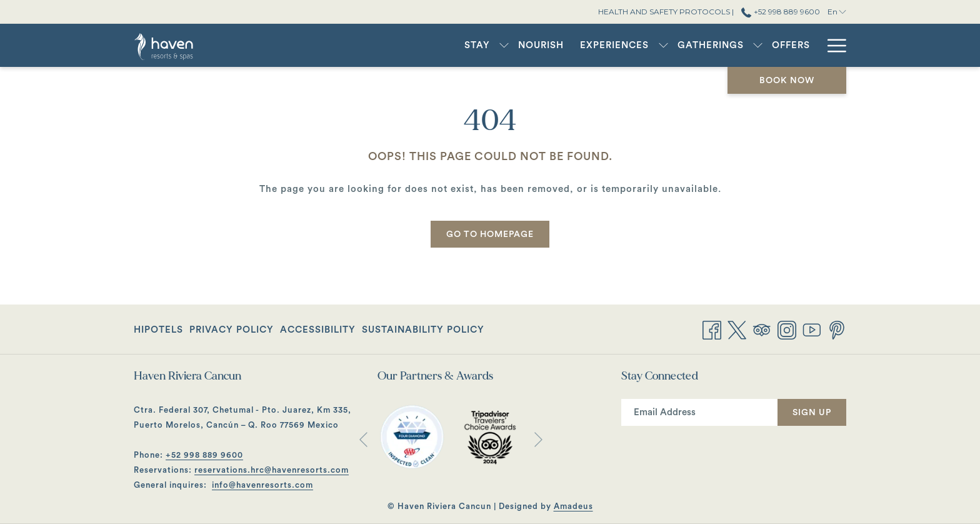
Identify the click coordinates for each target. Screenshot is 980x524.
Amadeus (573, 506)
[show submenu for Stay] (504, 45)
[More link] (832, 45)
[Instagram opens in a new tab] (787, 329)
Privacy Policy (232, 330)
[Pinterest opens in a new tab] (837, 329)
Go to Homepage (490, 234)
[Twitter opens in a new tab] (737, 329)
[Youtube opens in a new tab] (812, 329)
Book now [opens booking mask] (787, 81)
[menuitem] (477, 45)
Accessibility (318, 330)
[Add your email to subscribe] (699, 412)
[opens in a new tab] (412, 436)
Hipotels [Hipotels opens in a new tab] (158, 332)
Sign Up (812, 413)
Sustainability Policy (423, 330)
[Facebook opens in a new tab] (712, 329)
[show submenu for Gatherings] (758, 45)
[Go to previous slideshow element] (363, 439)
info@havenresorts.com (262, 485)
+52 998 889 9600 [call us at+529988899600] (780, 12)
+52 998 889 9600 (204, 455)
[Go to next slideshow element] (538, 439)
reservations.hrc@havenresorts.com (272, 470)
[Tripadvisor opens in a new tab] (762, 329)
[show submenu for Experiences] (663, 45)
